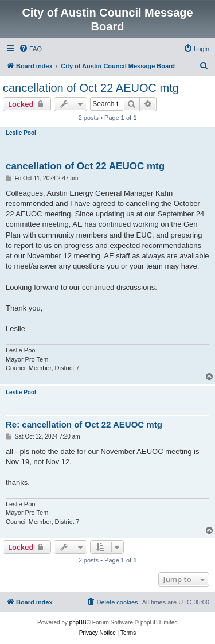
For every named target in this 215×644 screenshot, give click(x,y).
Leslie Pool (21, 133)
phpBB (78, 622)
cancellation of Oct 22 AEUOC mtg (91, 88)
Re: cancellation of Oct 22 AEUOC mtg (84, 424)
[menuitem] (30, 49)
